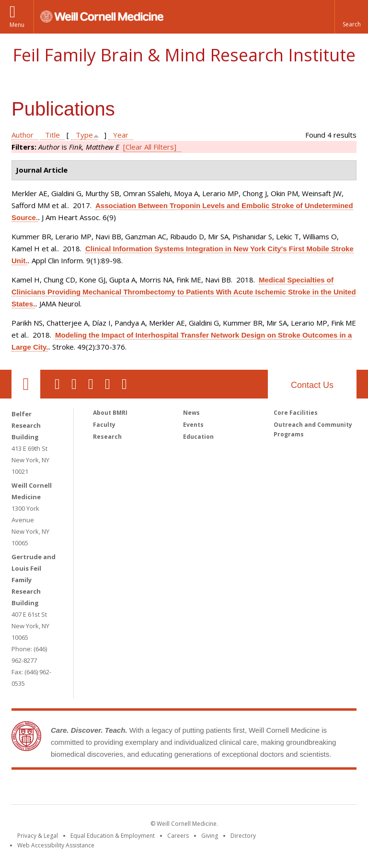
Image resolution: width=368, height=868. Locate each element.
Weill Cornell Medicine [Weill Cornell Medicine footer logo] (114, 789)
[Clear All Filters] (150, 147)
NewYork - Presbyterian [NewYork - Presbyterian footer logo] (264, 789)
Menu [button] (17, 25)
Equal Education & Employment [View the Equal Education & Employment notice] (113, 836)
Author (23, 135)
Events (193, 425)
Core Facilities (296, 413)
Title (52, 135)
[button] (351, 17)
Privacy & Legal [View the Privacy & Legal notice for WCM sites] (38, 836)
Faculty (104, 425)
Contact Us (312, 385)
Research (107, 437)
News (191, 413)
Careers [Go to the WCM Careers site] (178, 836)
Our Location (26, 384)
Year (121, 135)
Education (198, 437)
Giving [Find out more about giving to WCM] (210, 836)
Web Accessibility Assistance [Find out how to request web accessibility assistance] (56, 845)
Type (84, 135)
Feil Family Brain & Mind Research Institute (184, 55)
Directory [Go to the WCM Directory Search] (243, 836)
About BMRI (110, 413)
